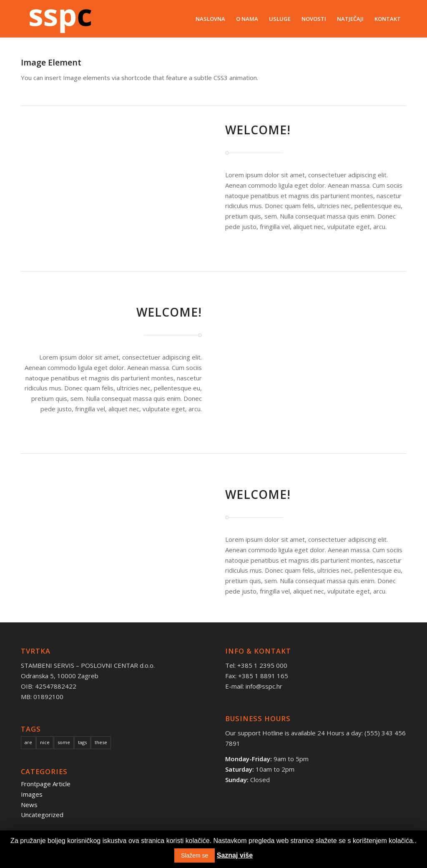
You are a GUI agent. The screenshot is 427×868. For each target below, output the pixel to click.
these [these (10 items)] (101, 742)
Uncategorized (42, 815)
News (29, 805)
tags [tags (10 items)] (82, 742)
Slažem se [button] (195, 855)
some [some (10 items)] (64, 742)
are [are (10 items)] (28, 742)
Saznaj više (235, 855)
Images (32, 794)
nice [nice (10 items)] (45, 742)
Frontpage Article (46, 784)
